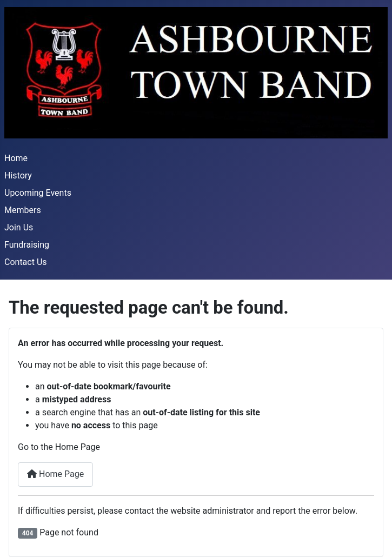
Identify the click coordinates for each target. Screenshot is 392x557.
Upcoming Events (38, 193)
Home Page (55, 474)
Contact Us (26, 262)
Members (23, 210)
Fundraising (27, 245)
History (18, 175)
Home (16, 158)
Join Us (19, 227)
